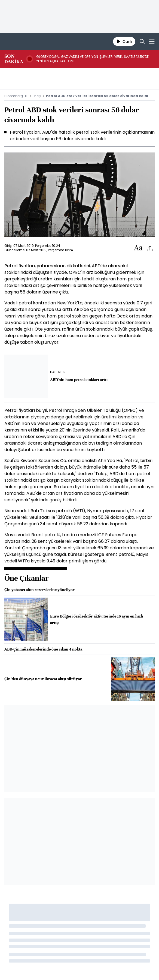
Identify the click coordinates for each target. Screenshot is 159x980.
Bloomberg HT (16, 96)
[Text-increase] (138, 248)
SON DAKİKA (14, 59)
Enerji (37, 96)
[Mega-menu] (152, 41)
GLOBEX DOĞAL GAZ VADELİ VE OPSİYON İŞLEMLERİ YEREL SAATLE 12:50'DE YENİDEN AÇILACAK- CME (92, 59)
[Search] (142, 41)
